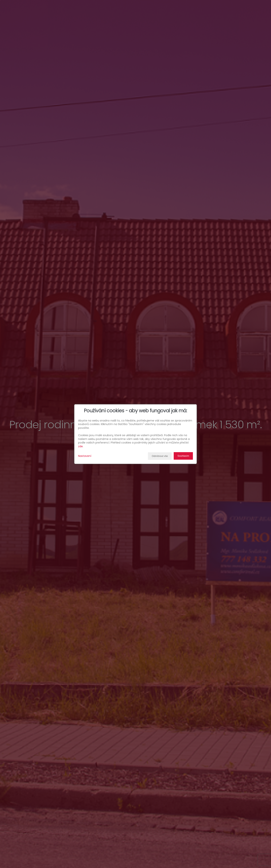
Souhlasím (183, 456)
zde (80, 446)
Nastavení (85, 456)
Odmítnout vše (159, 456)
